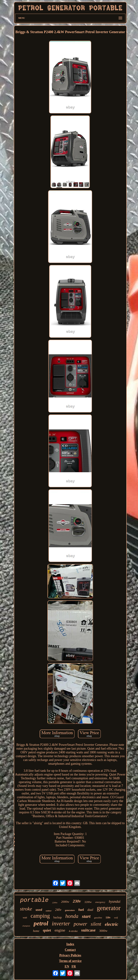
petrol (41, 923)
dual (90, 910)
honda (72, 916)
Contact (70, 950)
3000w (103, 931)
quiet (47, 930)
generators (70, 910)
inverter (61, 923)
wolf (116, 918)
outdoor (49, 911)
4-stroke (73, 931)
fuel (81, 910)
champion (26, 926)
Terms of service (70, 961)
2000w (65, 902)
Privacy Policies (70, 955)
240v (58, 910)
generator (109, 908)
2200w (55, 903)
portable (34, 900)
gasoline (98, 918)
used (39, 910)
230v (77, 901)
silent (96, 924)
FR (74, 966)
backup (57, 917)
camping (40, 916)
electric (111, 924)
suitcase (88, 930)
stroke (26, 909)
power (80, 924)
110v (108, 918)
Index (70, 944)
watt (25, 918)
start (86, 916)
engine (60, 930)
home (36, 931)
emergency (100, 902)
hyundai (115, 901)
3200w (88, 902)
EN (67, 966)
